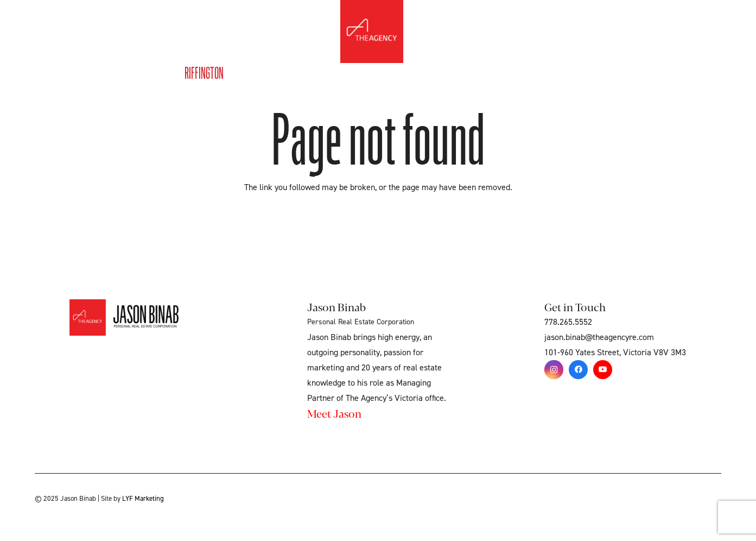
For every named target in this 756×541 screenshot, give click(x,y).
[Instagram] (554, 370)
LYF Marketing (143, 499)
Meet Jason (334, 413)
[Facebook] (578, 370)
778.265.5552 (568, 322)
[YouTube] (603, 370)
